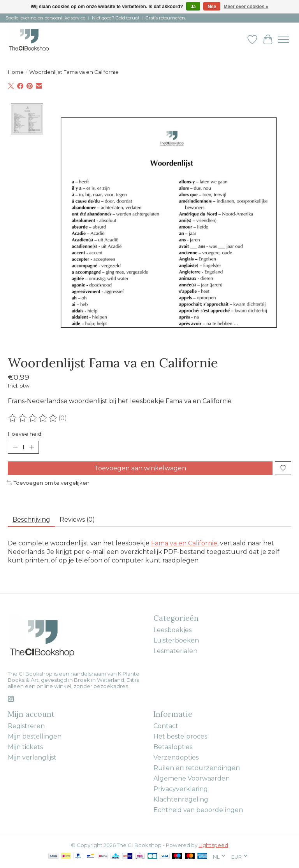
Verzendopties (176, 757)
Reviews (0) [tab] (77, 520)
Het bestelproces (180, 736)
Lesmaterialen (175, 651)
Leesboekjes (172, 630)
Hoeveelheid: (25, 434)
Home (16, 72)
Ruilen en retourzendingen (197, 768)
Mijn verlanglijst (32, 757)
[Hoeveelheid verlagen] (15, 447)
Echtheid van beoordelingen (198, 810)
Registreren (26, 726)
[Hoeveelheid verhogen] (32, 447)
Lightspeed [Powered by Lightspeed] (213, 845)
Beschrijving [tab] (31, 520)
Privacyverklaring (181, 789)
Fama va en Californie (184, 543)
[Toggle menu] (283, 40)
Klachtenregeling (181, 799)
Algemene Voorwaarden (192, 778)
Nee (212, 7)
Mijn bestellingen (35, 736)
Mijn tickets (25, 747)
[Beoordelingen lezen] (33, 418)
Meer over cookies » (246, 7)
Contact (166, 726)
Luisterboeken (176, 640)
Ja (193, 7)
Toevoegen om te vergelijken (48, 483)
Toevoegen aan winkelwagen (140, 468)
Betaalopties (173, 747)
